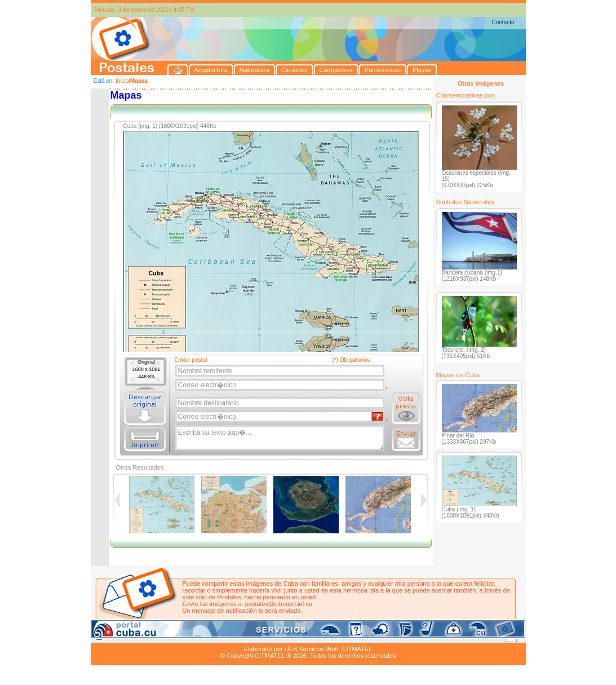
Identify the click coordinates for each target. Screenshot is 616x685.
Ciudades (196, 636)
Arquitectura (127, 636)
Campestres (231, 636)
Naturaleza (163, 636)
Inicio (122, 81)
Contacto (503, 22)
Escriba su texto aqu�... (280, 438)
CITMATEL (357, 649)
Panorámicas (271, 636)
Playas (303, 636)
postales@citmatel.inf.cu (279, 604)
